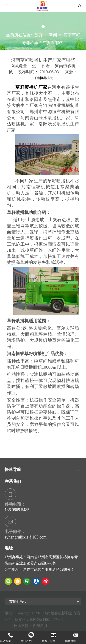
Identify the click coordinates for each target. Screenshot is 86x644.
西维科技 (40, 626)
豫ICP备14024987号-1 (47, 620)
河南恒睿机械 (43, 78)
